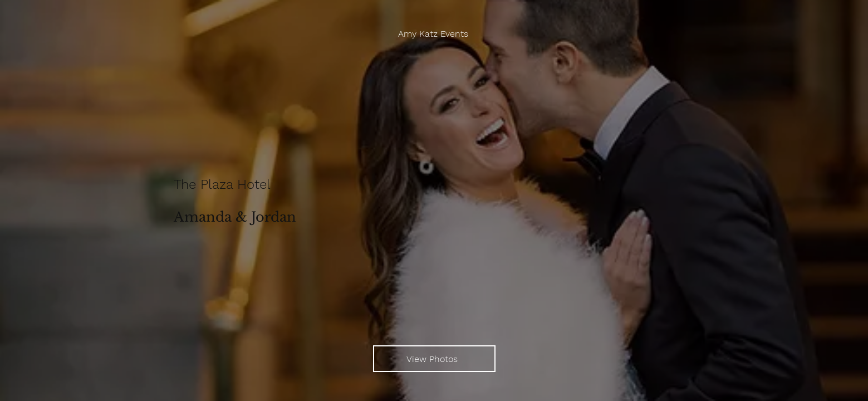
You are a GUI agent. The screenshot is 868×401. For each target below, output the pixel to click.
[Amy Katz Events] (434, 34)
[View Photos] (434, 359)
